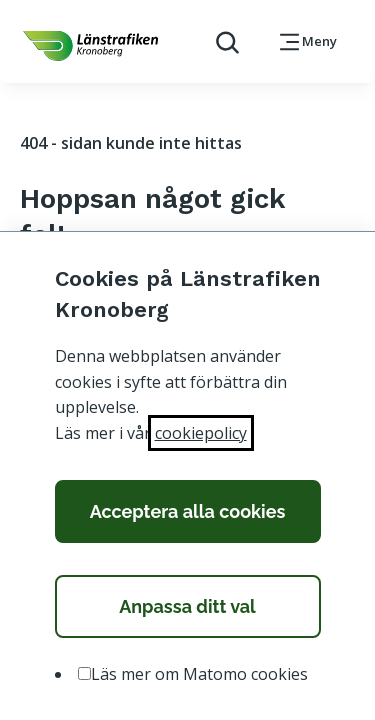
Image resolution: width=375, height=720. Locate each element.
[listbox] (188, 675)
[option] (84, 673)
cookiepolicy (201, 433)
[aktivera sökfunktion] (219, 41)
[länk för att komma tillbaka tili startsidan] (90, 46)
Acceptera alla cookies (188, 511)
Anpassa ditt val (187, 606)
